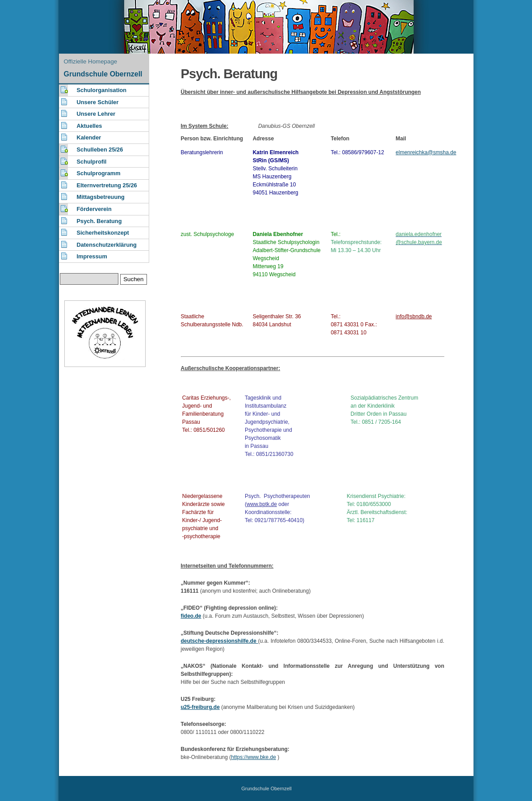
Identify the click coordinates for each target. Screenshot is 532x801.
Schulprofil (92, 162)
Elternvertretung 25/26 (107, 185)
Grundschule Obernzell (103, 74)
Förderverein (94, 209)
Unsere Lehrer (96, 114)
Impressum (92, 256)
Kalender (89, 137)
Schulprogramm (99, 173)
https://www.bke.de (253, 757)
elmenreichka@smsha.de (426, 152)
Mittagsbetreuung (101, 197)
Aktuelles (90, 126)
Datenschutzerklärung (107, 245)
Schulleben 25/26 (100, 150)
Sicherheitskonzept (103, 233)
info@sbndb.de (414, 316)
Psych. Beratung (99, 221)
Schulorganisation (102, 90)
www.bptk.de (262, 504)
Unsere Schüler (98, 102)
